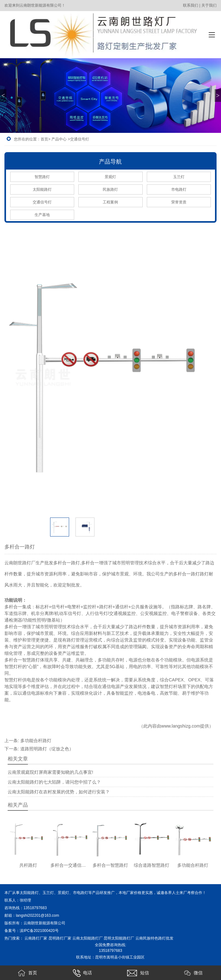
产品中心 (59, 139)
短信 (138, 973)
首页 (44, 139)
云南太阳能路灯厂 (88, 938)
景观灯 (110, 177)
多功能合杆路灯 (36, 741)
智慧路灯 (42, 177)
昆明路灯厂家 (60, 938)
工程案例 (110, 202)
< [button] (3, 96)
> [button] (218, 96)
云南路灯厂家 (36, 938)
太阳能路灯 (42, 189)
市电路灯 (179, 189)
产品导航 (110, 162)
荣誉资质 (179, 202)
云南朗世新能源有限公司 (45, 923)
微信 (193, 973)
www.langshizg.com (181, 726)
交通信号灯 (42, 202)
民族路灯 (110, 189)
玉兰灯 (179, 177)
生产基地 (42, 215)
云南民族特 (145, 938)
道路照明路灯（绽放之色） (47, 749)
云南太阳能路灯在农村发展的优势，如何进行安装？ (59, 792)
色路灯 (164, 938)
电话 (82, 973)
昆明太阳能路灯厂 (119, 938)
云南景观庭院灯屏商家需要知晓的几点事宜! (50, 772)
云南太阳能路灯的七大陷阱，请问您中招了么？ (54, 782)
